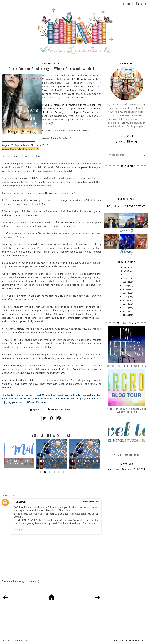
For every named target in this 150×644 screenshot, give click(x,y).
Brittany (79, 79)
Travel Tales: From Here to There (126, 455)
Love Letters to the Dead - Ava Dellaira (127, 366)
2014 (126, 304)
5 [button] (58, 472)
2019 (126, 286)
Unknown (20, 502)
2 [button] (45, 472)
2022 (126, 275)
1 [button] (40, 472)
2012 (126, 311)
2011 (126, 315)
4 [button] (54, 472)
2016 (126, 297)
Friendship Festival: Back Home (84, 462)
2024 (127, 267)
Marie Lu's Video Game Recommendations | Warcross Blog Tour (126, 410)
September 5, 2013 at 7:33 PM (90, 501)
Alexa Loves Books (13, 640)
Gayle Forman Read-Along (63, 409)
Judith (61, 87)
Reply (19, 530)
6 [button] (63, 472)
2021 (126, 278)
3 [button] (49, 472)
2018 (126, 289)
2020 (126, 282)
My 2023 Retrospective (126, 206)
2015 (126, 300)
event (52, 409)
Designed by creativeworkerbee (129, 640)
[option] (19, 454)
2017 (126, 293)
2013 (126, 308)
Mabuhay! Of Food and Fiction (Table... (19, 462)
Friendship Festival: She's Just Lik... (52, 462)
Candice (60, 90)
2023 (127, 271)
